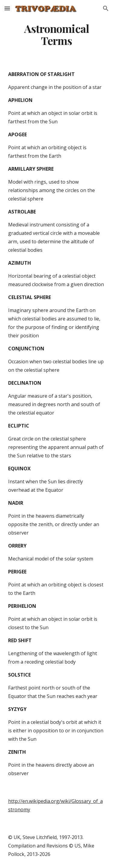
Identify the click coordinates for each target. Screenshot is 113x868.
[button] (7, 8)
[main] (57, 35)
